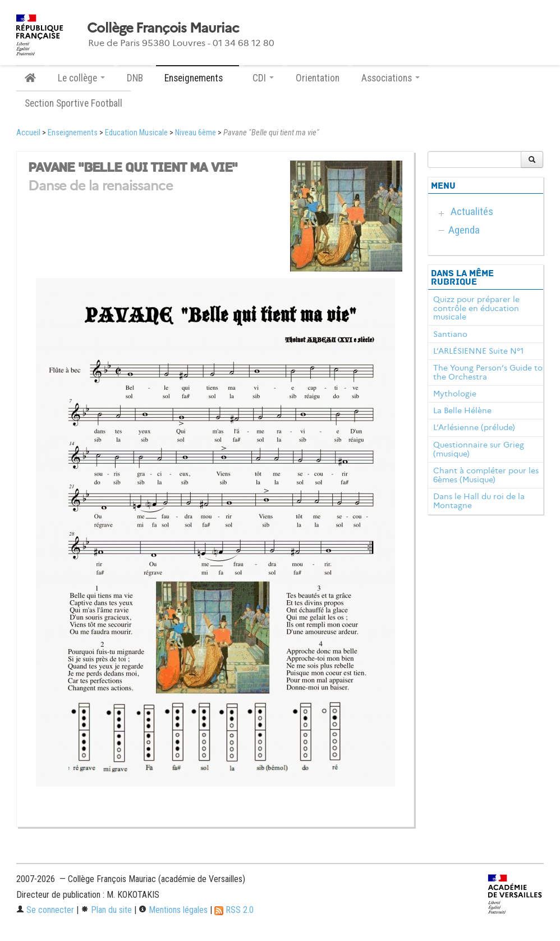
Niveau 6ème (196, 133)
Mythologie (455, 394)
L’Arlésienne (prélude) (474, 427)
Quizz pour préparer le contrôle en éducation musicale (476, 308)
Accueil (28, 133)
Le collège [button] (81, 78)
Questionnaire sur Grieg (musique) (479, 449)
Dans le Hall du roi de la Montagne (479, 501)
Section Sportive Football (74, 103)
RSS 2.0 (234, 910)
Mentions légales (173, 910)
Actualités (472, 211)
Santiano (450, 334)
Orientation (318, 78)
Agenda (464, 230)
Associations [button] (391, 78)
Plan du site (106, 910)
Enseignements (73, 133)
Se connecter (45, 910)
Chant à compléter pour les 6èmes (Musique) (486, 475)
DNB (135, 78)
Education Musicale (136, 133)
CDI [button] (263, 78)
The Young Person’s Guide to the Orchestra (488, 372)
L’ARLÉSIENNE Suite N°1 (478, 351)
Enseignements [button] (198, 78)
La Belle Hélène (462, 410)
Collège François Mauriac (163, 28)
